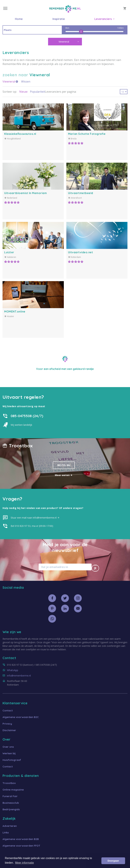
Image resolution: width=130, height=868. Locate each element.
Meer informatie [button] (24, 863)
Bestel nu (64, 465)
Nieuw (23, 92)
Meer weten (64, 475)
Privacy (7, 724)
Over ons (8, 747)
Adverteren (10, 826)
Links (6, 832)
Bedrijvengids (11, 809)
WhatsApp (13, 670)
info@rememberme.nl (19, 676)
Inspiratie (59, 19)
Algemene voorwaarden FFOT (21, 846)
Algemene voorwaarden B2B (21, 839)
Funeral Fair (10, 796)
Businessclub (11, 803)
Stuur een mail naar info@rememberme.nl (35, 518)
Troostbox (9, 783)
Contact (8, 710)
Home (19, 19)
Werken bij (9, 753)
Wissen (26, 82)
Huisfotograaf (12, 760)
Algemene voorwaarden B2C (21, 717)
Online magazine (13, 790)
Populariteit (37, 92)
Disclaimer (9, 730)
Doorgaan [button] (113, 861)
